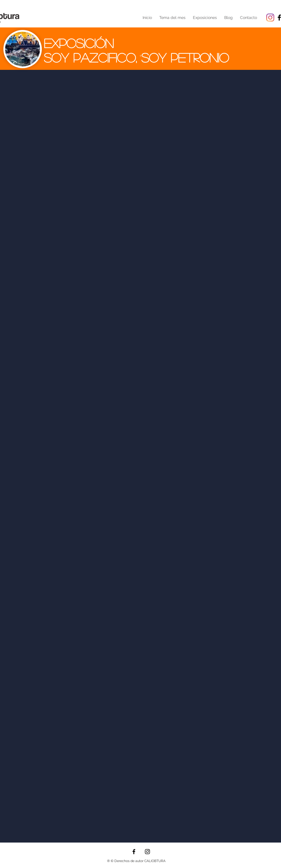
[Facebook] (134, 852)
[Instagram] (270, 18)
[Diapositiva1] (141, 56)
